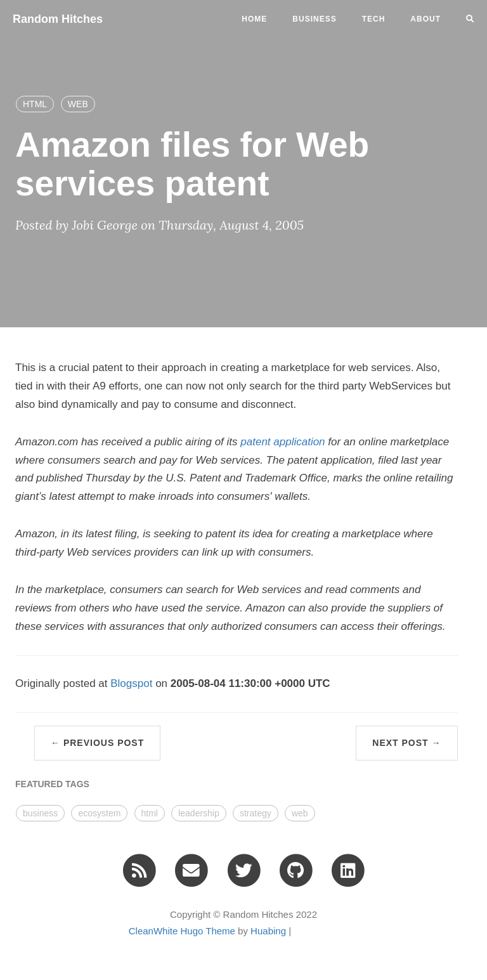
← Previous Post (97, 743)
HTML (35, 104)
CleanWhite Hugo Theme (182, 931)
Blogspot (133, 683)
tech (374, 19)
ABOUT (425, 19)
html (150, 813)
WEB (78, 104)
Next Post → (406, 743)
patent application (282, 442)
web (300, 813)
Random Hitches (58, 19)
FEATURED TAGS (52, 784)
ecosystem (99, 813)
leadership (199, 813)
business (314, 19)
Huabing (268, 931)
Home (254, 19)
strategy (256, 813)
